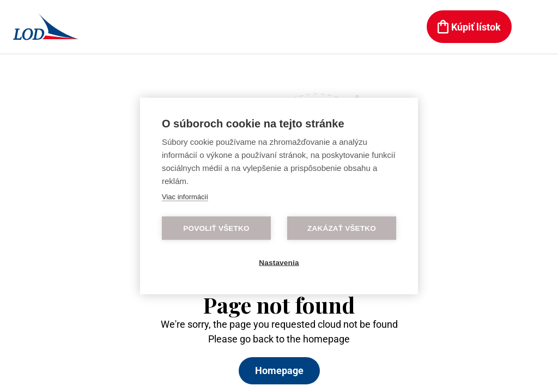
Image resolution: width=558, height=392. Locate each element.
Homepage (279, 370)
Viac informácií (185, 197)
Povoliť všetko (216, 228)
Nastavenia (279, 263)
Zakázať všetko (342, 228)
